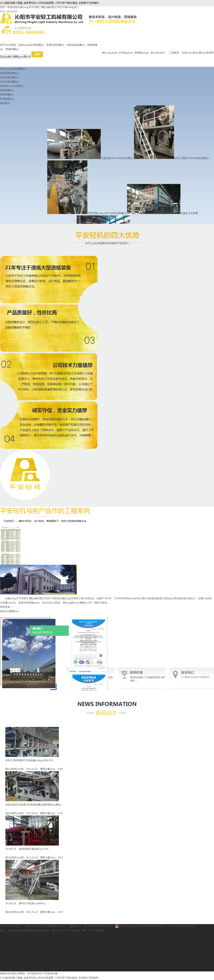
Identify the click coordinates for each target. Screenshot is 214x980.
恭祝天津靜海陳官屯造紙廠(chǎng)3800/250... (30, 760)
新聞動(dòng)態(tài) (142, 53)
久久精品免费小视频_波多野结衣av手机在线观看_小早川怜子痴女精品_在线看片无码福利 (49, 3)
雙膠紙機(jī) (7, 95)
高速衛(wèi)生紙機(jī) (12, 86)
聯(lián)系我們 (206, 53)
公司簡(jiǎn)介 (126, 53)
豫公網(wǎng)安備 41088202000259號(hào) (140, 926)
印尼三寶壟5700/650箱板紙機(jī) (171, 158)
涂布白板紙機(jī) (10, 82)
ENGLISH (12, 12)
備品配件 (6, 103)
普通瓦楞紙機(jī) (10, 73)
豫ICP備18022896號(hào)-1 (98, 926)
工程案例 (174, 53)
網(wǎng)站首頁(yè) (110, 53)
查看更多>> (6, 607)
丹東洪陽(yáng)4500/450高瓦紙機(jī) (87, 213)
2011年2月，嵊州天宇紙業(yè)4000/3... (26, 903)
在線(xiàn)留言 (190, 53)
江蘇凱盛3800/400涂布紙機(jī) (90, 158)
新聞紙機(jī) (7, 90)
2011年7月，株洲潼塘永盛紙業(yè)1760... (28, 849)
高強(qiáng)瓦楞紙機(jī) (13, 69)
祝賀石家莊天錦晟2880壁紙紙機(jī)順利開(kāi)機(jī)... (34, 805)
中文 (2, 12)
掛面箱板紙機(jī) (10, 77)
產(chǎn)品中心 (158, 53)
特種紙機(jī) (7, 99)
